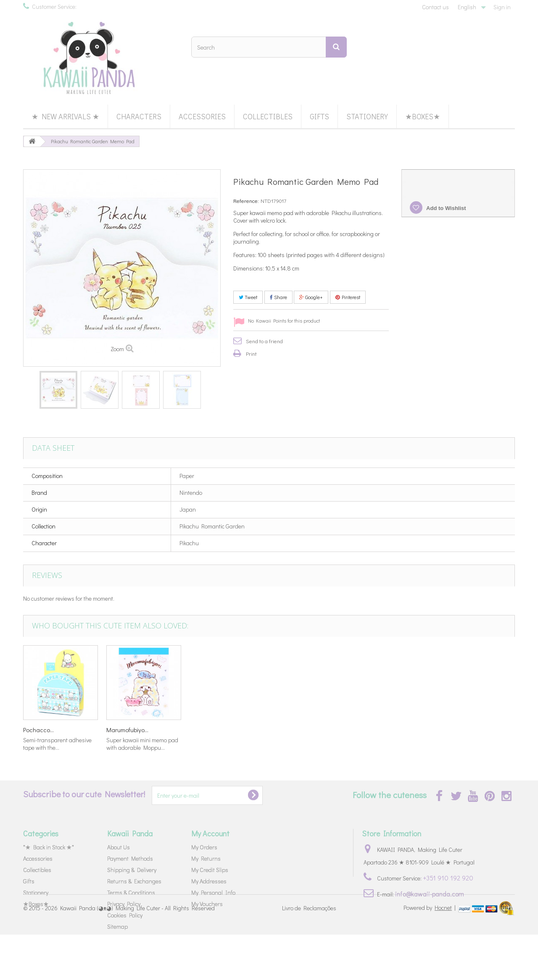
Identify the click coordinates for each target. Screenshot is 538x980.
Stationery (367, 116)
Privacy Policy (124, 904)
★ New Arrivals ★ (65, 116)
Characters (139, 116)
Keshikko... (37, 730)
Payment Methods (130, 858)
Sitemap (117, 926)
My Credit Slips (210, 870)
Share (278, 297)
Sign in (502, 7)
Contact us (435, 7)
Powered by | (430, 953)
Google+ (311, 297)
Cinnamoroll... (207, 730)
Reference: (246, 201)
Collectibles (268, 116)
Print (251, 353)
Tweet (248, 297)
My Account (210, 833)
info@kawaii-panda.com (430, 894)
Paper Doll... (289, 730)
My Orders (204, 847)
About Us (119, 847)
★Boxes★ (423, 116)
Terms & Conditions (131, 892)
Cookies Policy (125, 915)
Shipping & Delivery (132, 870)
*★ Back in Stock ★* (49, 847)
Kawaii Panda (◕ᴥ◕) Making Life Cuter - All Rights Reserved (137, 954)
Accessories (202, 116)
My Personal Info (213, 892)
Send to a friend (264, 341)
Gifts (319, 116)
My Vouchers (207, 904)
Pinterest (348, 297)
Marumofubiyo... (460, 730)
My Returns (206, 858)
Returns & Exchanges (134, 881)
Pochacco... (371, 730)
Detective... (121, 730)
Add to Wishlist (446, 208)
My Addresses (209, 881)
